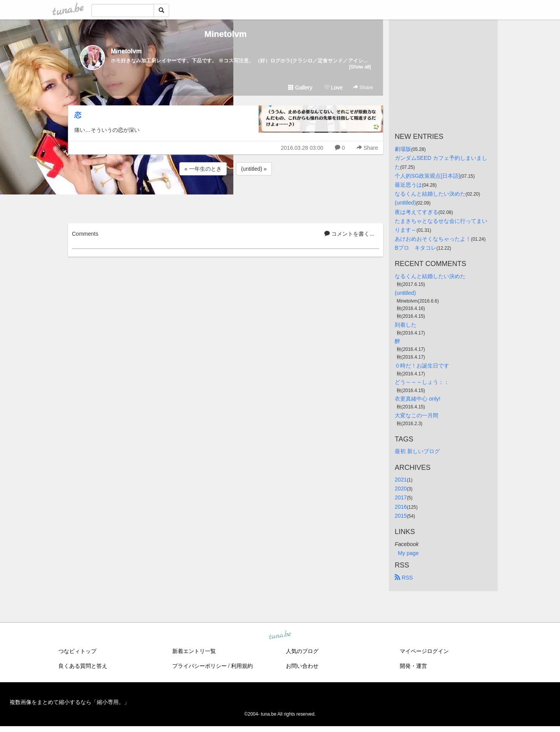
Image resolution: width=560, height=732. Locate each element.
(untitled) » (254, 169)
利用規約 (242, 666)
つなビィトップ (77, 651)
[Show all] (360, 67)
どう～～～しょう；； (422, 382)
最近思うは (408, 185)
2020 (401, 489)
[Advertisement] (226, 198)
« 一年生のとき (203, 169)
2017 (401, 497)
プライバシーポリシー (199, 666)
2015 (401, 516)
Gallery (300, 88)
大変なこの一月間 (416, 415)
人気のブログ (302, 651)
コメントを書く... (349, 234)
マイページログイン (424, 651)
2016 (401, 507)
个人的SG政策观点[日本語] (427, 176)
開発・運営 (413, 666)
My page (408, 553)
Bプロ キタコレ (416, 248)
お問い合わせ (302, 666)
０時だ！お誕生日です (422, 366)
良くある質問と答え (83, 666)
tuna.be (280, 635)
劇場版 (403, 149)
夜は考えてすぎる (416, 212)
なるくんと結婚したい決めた (430, 194)
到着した (406, 325)
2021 (401, 480)
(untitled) (405, 203)
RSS (404, 578)
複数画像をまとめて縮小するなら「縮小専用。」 (70, 702)
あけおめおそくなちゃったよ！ (433, 239)
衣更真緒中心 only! (417, 399)
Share (363, 87)
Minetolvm (226, 34)
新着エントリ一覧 (194, 651)
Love (333, 88)
